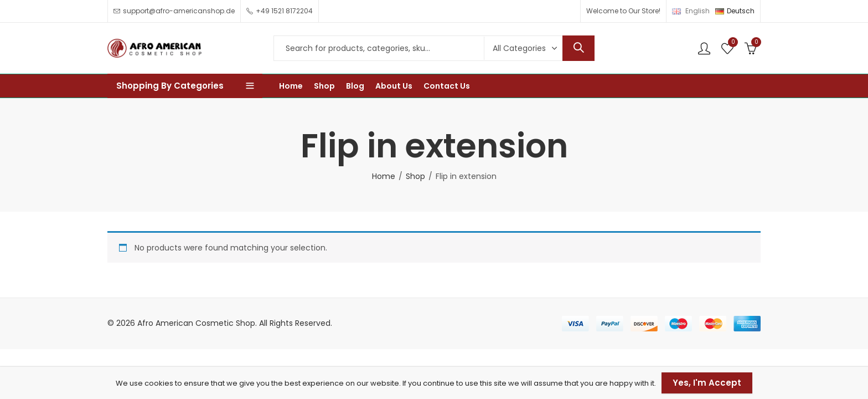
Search (578, 48)
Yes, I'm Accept (707, 383)
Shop (415, 176)
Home (384, 176)
